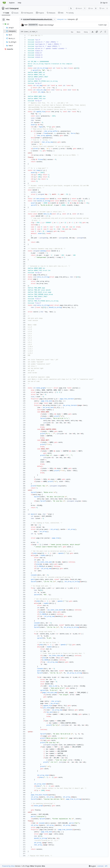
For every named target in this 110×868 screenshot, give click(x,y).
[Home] (4, 3)
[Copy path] (77, 19)
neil (7, 8)
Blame (79, 32)
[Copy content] (97, 32)
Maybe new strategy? (46, 25)
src (66, 19)
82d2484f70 (33, 25)
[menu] (92, 866)
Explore (12, 3)
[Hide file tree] (4, 20)
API (106, 866)
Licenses (100, 866)
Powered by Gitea (8, 866)
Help (19, 3)
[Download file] (93, 32)
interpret (14, 8)
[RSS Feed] (71, 8)
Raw (72, 32)
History (86, 32)
